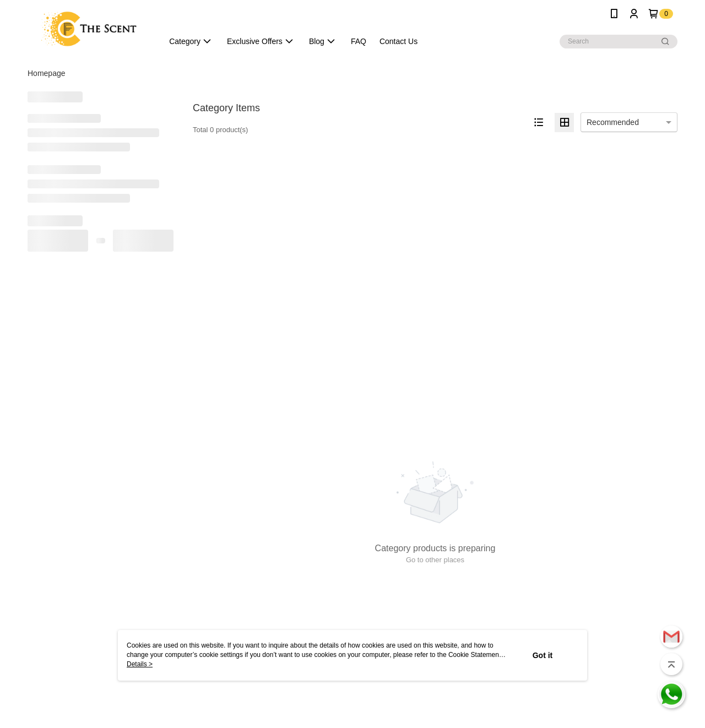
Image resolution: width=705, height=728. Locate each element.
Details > (140, 664)
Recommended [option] (613, 122)
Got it (543, 655)
